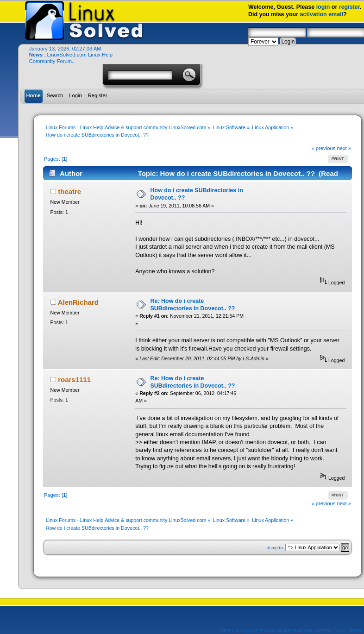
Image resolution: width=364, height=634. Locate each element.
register (349, 7)
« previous (324, 148)
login (323, 7)
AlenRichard (78, 302)
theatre (69, 191)
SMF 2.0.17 (233, 630)
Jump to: (276, 548)
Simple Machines (295, 630)
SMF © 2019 (262, 630)
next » (344, 148)
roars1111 (74, 380)
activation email (321, 14)
